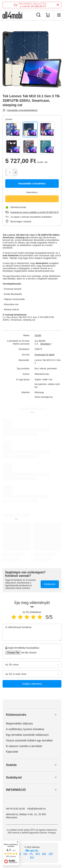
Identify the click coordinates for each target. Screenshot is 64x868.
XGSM (38, 335)
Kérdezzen (50, 584)
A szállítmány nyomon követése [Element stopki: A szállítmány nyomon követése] (25, 729)
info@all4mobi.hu (37, 809)
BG (44, 854)
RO (38, 854)
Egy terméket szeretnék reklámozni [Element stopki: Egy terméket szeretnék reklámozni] (27, 735)
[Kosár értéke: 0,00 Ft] (48, 15)
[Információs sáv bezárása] (58, 5)
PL (32, 854)
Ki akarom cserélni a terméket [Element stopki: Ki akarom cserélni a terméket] (24, 746)
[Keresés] (38, 15)
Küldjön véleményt (32, 684)
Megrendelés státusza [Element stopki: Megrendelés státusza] (19, 724)
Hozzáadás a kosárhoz (32, 183)
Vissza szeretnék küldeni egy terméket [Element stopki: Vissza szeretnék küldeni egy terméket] (29, 740)
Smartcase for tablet (45, 355)
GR (51, 854)
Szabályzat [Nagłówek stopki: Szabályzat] (14, 777)
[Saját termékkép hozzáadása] (28, 653)
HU (25, 854)
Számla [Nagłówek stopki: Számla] (11, 765)
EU (32, 858)
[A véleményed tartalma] (32, 632)
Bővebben (45, 344)
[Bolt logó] (12, 15)
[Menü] (59, 15)
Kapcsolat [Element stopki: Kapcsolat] (12, 752)
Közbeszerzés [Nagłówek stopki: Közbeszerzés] (16, 715)
